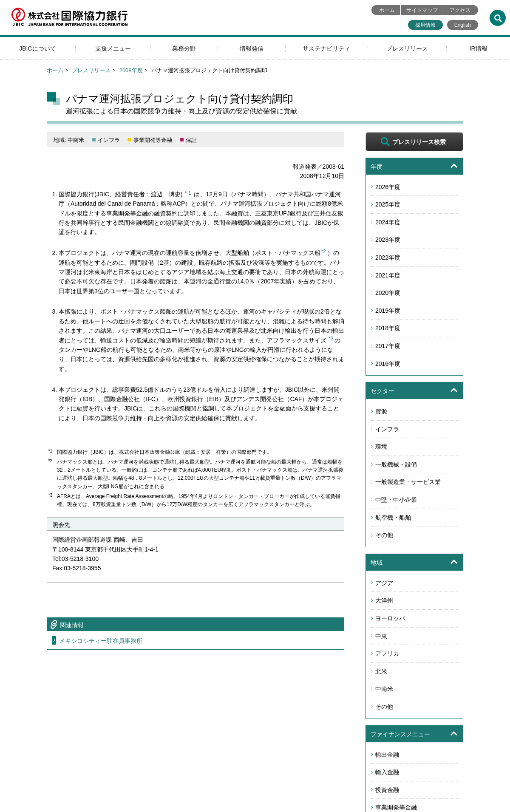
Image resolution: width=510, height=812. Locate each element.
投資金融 (387, 790)
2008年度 (131, 70)
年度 (377, 167)
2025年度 (388, 204)
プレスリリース (407, 48)
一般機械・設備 (396, 464)
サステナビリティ (326, 48)
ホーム (387, 10)
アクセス (460, 10)
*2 (323, 252)
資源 (381, 411)
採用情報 (425, 25)
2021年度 (388, 275)
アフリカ (387, 654)
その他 (384, 535)
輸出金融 (387, 755)
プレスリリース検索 (419, 142)
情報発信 (252, 48)
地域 (377, 563)
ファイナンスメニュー (400, 734)
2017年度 (388, 346)
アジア (384, 583)
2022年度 (388, 257)
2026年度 (388, 187)
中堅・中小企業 (396, 500)
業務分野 (184, 48)
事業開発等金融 (396, 807)
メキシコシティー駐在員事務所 (101, 641)
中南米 (384, 689)
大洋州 (384, 600)
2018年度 (388, 328)
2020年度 (388, 293)
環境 (381, 447)
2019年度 (388, 311)
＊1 (187, 193)
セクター (382, 391)
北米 (381, 671)
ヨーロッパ (390, 618)
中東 (381, 636)
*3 (331, 339)
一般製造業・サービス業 (408, 482)
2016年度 (388, 364)
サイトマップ (422, 10)
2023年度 (388, 240)
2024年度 (388, 222)
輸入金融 (387, 772)
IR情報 (479, 48)
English (463, 25)
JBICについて (37, 48)
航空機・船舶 (393, 518)
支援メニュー (113, 48)
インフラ (387, 429)
